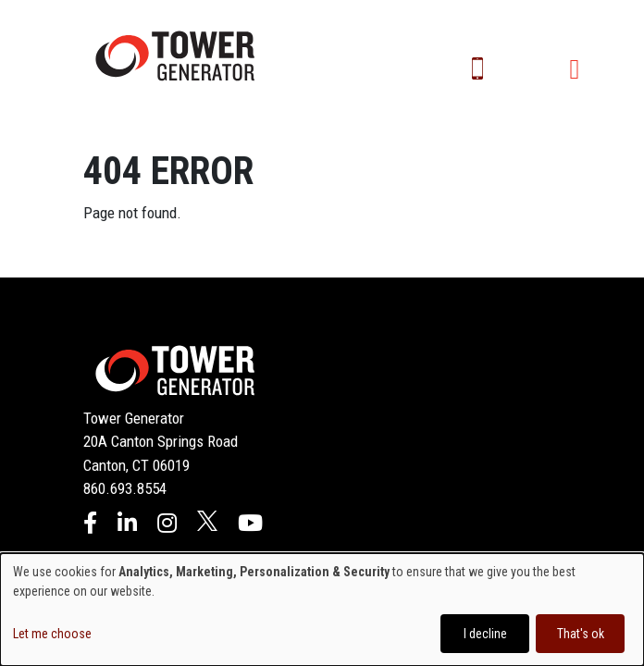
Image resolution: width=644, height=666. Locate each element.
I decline (485, 634)
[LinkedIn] (127, 525)
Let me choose (52, 634)
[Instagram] (167, 525)
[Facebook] (90, 525)
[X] (207, 525)
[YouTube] (250, 525)
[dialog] (322, 610)
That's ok (581, 634)
